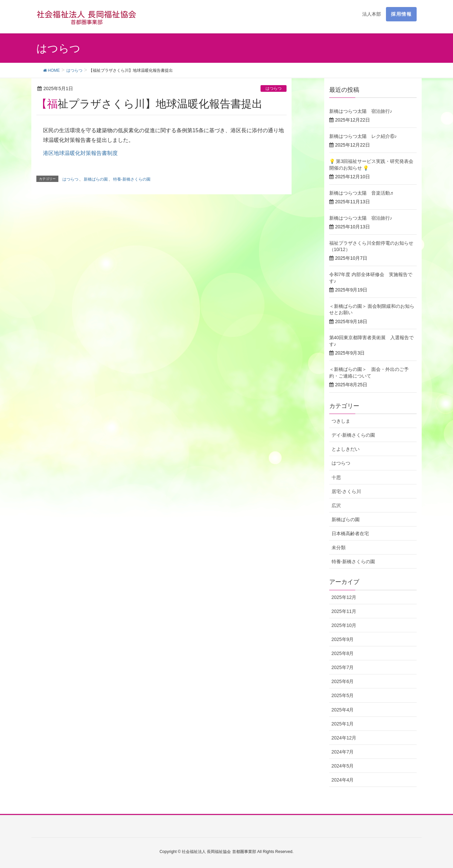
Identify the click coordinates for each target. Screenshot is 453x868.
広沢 (336, 505)
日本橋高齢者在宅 (350, 533)
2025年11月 (344, 611)
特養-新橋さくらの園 (132, 179)
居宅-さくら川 (346, 491)
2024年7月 (343, 752)
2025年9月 (343, 639)
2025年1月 (343, 724)
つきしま (341, 421)
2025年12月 (344, 597)
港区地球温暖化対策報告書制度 (80, 153)
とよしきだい (346, 449)
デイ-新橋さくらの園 (353, 435)
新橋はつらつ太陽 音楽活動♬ (361, 193)
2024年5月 (343, 766)
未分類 (339, 548)
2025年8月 (343, 653)
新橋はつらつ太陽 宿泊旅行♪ (361, 111)
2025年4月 (343, 710)
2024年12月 (344, 738)
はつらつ (274, 88)
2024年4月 (343, 780)
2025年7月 (343, 667)
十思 (336, 477)
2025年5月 (343, 695)
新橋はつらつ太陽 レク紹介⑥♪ (363, 136)
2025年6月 (343, 681)
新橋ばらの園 (96, 179)
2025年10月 (344, 625)
